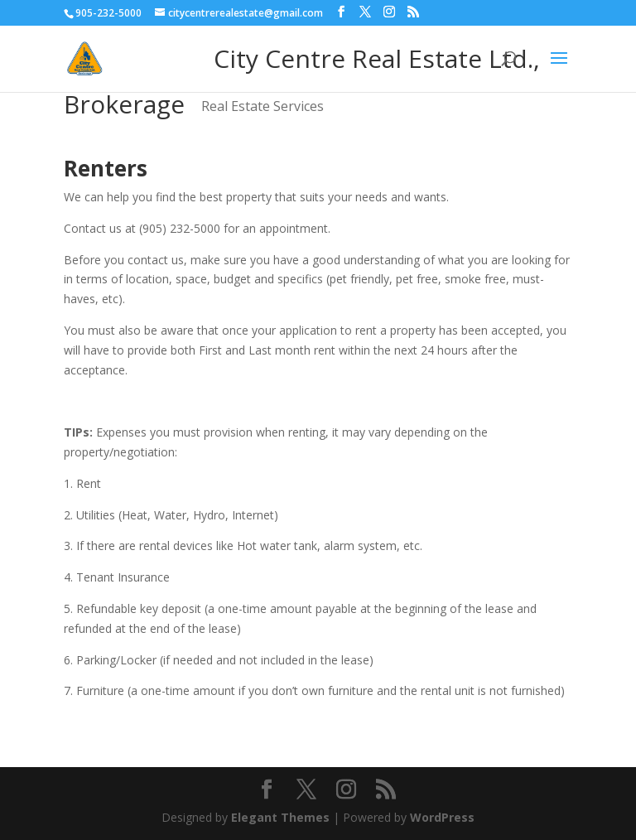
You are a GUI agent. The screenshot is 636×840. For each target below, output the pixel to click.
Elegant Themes (280, 817)
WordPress (442, 817)
